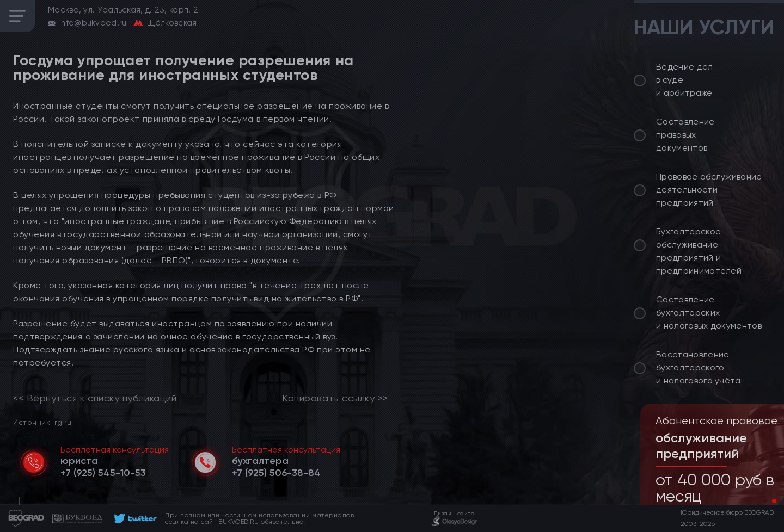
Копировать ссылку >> (335, 398)
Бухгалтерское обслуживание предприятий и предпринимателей (699, 251)
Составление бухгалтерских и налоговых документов (709, 313)
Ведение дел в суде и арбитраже (685, 80)
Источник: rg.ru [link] (42, 422)
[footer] (134, 518)
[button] (765, 501)
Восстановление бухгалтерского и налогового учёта (699, 367)
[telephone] (103, 473)
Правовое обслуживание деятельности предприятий (709, 190)
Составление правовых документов (685, 135)
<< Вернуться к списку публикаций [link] (95, 398)
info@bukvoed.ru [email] (93, 23)
